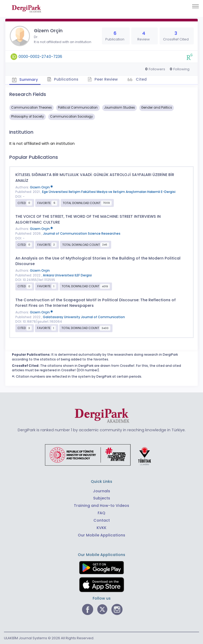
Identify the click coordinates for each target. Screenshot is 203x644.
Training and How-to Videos (101, 506)
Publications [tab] (63, 79)
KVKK (101, 528)
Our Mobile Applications (101, 535)
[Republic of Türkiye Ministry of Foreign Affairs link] (101, 455)
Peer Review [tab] (103, 79)
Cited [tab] (141, 79)
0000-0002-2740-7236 (40, 57)
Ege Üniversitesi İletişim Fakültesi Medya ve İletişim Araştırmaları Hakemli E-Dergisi (109, 192)
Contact (102, 520)
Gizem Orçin (41, 187)
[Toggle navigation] (195, 6)
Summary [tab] (25, 80)
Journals (101, 491)
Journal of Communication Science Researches (82, 234)
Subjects (102, 498)
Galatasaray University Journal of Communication (84, 317)
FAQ (101, 513)
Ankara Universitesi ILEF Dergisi (67, 275)
